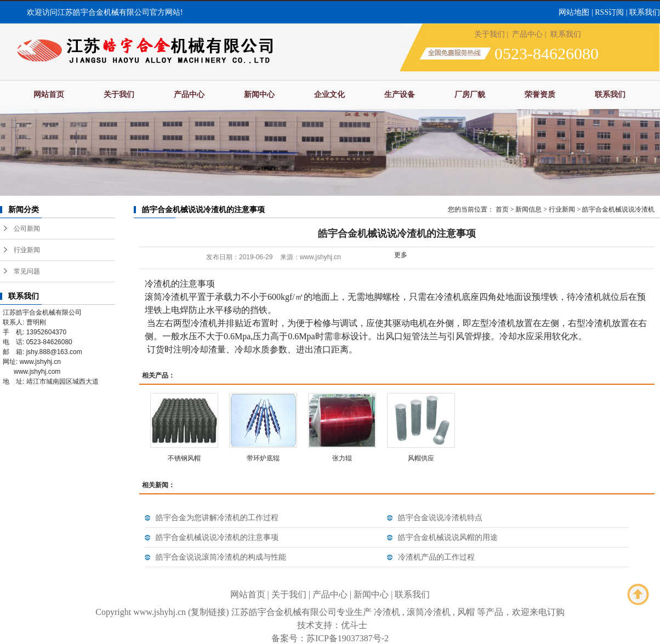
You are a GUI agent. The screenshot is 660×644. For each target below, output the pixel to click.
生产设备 (400, 95)
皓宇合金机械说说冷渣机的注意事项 (217, 537)
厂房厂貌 (470, 95)
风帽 (466, 612)
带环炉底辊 (263, 458)
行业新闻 (27, 250)
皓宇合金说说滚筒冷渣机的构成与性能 (221, 557)
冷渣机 (387, 612)
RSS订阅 (609, 12)
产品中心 (527, 34)
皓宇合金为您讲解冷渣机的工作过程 (217, 518)
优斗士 (354, 625)
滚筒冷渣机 (429, 612)
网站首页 (49, 95)
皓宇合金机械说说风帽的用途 (448, 537)
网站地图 (574, 12)
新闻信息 (528, 209)
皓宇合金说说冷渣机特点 (440, 518)
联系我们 (645, 12)
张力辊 (342, 458)
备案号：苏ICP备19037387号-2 (330, 638)
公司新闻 (27, 229)
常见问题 (27, 271)
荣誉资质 (540, 95)
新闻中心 (259, 95)
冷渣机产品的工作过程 (436, 557)
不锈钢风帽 (184, 458)
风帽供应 (421, 458)
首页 (502, 209)
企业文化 (329, 95)
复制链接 (208, 612)
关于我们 (490, 34)
